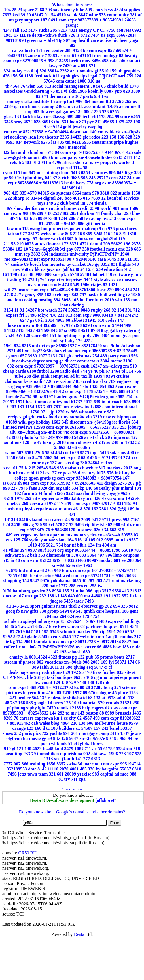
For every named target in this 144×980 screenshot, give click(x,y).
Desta (79, 934)
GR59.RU (27, 853)
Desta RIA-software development (62, 800)
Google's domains (72, 812)
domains (115, 812)
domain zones (71, 5)
